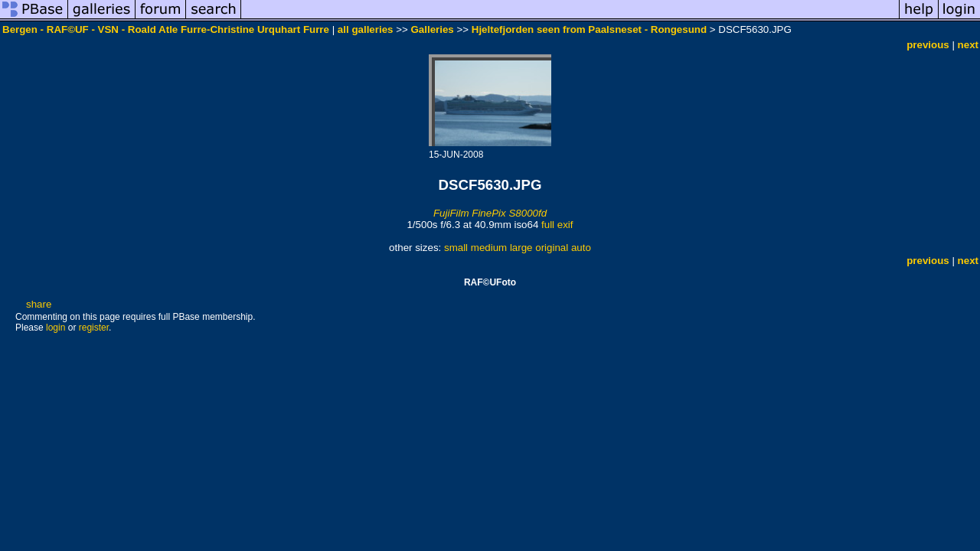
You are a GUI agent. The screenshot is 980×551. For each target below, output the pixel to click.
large (521, 248)
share (39, 304)
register (94, 328)
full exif (557, 225)
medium (489, 248)
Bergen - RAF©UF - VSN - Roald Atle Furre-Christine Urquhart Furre (166, 29)
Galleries (432, 29)
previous (928, 45)
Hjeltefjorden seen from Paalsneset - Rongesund (589, 29)
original (552, 248)
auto (581, 248)
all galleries (366, 29)
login (56, 328)
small (456, 248)
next (968, 45)
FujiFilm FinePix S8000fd (490, 213)
